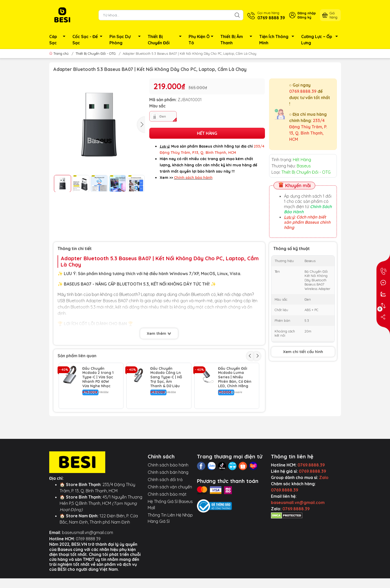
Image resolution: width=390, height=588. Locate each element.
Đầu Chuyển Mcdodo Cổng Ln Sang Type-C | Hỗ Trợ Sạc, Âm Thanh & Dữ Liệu (166, 377)
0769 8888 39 (88, 564)
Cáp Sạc (59, 40)
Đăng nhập (307, 13)
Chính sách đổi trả (165, 505)
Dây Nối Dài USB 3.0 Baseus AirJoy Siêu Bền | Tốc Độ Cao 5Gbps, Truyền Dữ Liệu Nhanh (234, 426)
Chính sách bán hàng (168, 498)
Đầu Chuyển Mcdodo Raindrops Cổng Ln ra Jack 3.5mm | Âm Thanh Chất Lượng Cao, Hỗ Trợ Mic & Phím (167, 428)
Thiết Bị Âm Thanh (238, 40)
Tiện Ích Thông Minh (278, 40)
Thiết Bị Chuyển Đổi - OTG (96, 53)
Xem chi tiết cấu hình (303, 352)
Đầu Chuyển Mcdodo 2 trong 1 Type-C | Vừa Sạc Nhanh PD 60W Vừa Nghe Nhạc (98, 377)
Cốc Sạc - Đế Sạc (89, 40)
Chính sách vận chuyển (170, 512)
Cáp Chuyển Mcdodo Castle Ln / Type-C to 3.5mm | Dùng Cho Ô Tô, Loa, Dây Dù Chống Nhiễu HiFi (98, 428)
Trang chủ (59, 53)
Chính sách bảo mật (167, 519)
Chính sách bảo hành (168, 490)
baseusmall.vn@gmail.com (88, 558)
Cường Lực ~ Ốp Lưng (321, 40)
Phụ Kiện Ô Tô (203, 40)
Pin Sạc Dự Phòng (126, 40)
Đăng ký (304, 17)
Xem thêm (159, 334)
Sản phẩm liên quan (77, 356)
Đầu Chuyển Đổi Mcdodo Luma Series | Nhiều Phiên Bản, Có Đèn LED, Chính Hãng (235, 377)
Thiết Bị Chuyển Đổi (166, 40)
